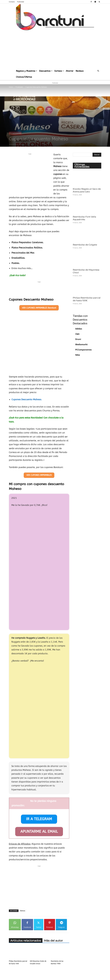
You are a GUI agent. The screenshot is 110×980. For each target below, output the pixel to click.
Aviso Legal (32, 973)
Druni (78, 339)
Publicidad (21, 2)
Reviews (80, 71)
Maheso (23, 882)
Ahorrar (70, 71)
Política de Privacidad (45, 973)
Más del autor (53, 912)
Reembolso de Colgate (85, 245)
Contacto (12, 2)
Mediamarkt (81, 344)
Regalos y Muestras (27, 71)
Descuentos (46, 71)
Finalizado (19, 87)
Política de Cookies (60, 973)
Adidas (79, 329)
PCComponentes (83, 350)
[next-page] (14, 963)
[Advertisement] (55, 49)
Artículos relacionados (26, 912)
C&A (77, 334)
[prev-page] (10, 963)
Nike (78, 355)
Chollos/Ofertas (24, 77)
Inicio (11, 87)
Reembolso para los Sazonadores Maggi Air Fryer (59, 955)
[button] (98, 71)
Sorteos (59, 71)
